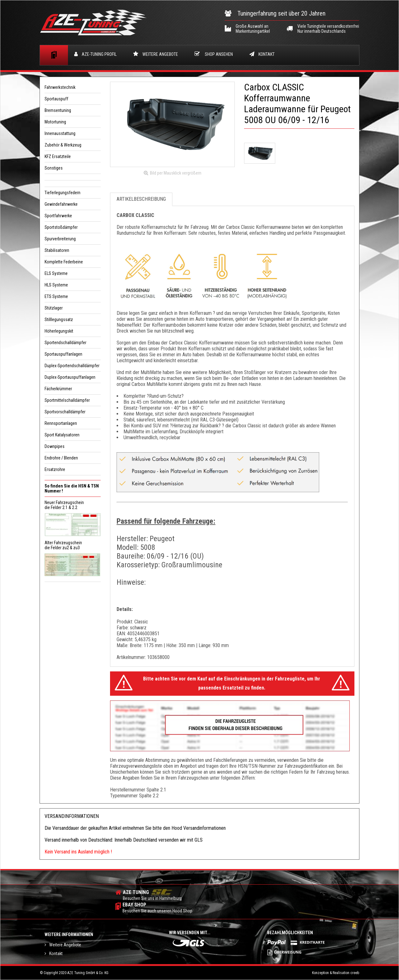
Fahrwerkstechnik (60, 87)
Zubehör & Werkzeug (63, 145)
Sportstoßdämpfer (61, 227)
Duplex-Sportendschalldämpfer (72, 366)
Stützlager (54, 308)
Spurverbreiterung (60, 239)
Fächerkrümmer (58, 389)
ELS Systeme (56, 273)
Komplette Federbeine (64, 262)
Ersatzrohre (55, 469)
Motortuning (55, 122)
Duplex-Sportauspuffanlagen (70, 377)
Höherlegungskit (59, 331)
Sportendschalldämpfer (65, 343)
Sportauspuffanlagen (63, 354)
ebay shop (157, 908)
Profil (95, 55)
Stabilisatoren (57, 250)
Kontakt (262, 55)
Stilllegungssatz (59, 319)
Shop (214, 55)
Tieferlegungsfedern (62, 193)
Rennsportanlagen (61, 423)
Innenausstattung (60, 133)
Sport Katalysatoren (62, 435)
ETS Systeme (56, 296)
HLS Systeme (56, 285)
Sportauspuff (56, 99)
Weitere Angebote (156, 55)
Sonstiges (54, 168)
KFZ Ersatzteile (58, 156)
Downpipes (55, 446)
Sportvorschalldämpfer (65, 412)
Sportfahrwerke (58, 216)
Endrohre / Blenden (61, 458)
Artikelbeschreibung (141, 201)
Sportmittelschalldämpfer (67, 400)
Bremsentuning (58, 110)
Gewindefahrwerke (61, 204)
